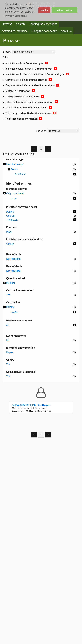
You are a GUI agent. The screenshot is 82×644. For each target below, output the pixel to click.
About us (66, 31)
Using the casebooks (44, 31)
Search (20, 24)
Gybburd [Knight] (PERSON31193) (31, 405)
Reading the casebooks (43, 24)
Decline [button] (44, 10)
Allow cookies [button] (65, 10)
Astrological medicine (15, 31)
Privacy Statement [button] (16, 16)
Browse (8, 24)
